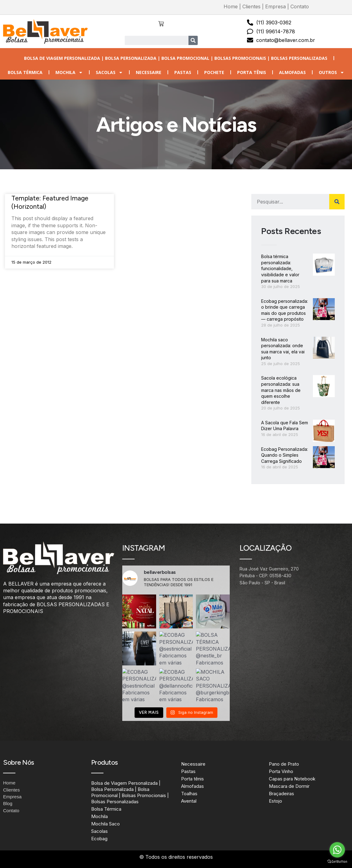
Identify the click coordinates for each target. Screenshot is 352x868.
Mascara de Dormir (289, 786)
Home (231, 6)
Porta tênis (252, 72)
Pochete (214, 72)
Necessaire (149, 72)
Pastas (183, 72)
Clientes (251, 6)
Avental (189, 801)
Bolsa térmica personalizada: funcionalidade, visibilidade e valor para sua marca (280, 268)
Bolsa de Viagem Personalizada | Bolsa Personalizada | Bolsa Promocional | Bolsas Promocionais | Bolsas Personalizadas (176, 58)
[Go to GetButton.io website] (337, 862)
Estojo (275, 801)
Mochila (69, 72)
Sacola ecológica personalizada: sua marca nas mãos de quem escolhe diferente (281, 390)
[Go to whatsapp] (337, 850)
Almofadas (292, 72)
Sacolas (109, 72)
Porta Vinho (281, 771)
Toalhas (189, 794)
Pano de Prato (284, 764)
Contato (300, 6)
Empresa (275, 6)
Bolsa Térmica (25, 72)
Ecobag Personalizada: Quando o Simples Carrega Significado (285, 455)
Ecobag (99, 839)
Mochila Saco (105, 824)
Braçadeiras (281, 794)
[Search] (193, 40)
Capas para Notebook (292, 779)
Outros (332, 72)
